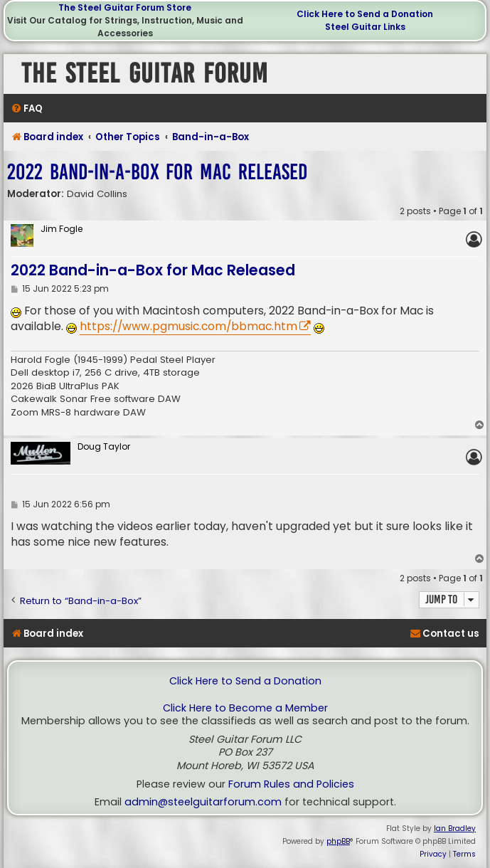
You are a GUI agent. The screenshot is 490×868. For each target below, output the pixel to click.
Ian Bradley (455, 829)
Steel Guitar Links (365, 27)
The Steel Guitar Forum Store (125, 7)
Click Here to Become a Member (245, 708)
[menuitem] (27, 108)
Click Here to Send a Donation (365, 14)
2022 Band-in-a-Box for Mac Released (157, 172)
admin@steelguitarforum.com (203, 802)
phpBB (338, 841)
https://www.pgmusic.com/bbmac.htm (188, 326)
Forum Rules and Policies (291, 784)
